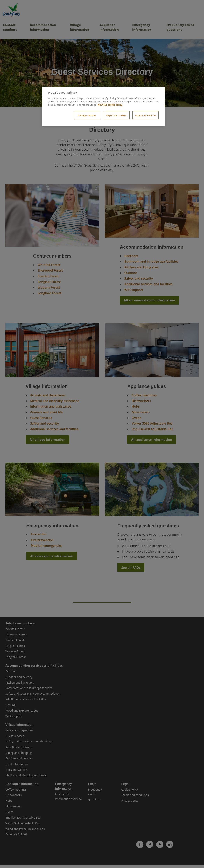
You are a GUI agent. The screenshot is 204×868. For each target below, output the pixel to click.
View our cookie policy (110, 105)
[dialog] (103, 107)
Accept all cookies (146, 115)
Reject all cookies (116, 115)
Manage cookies (87, 115)
